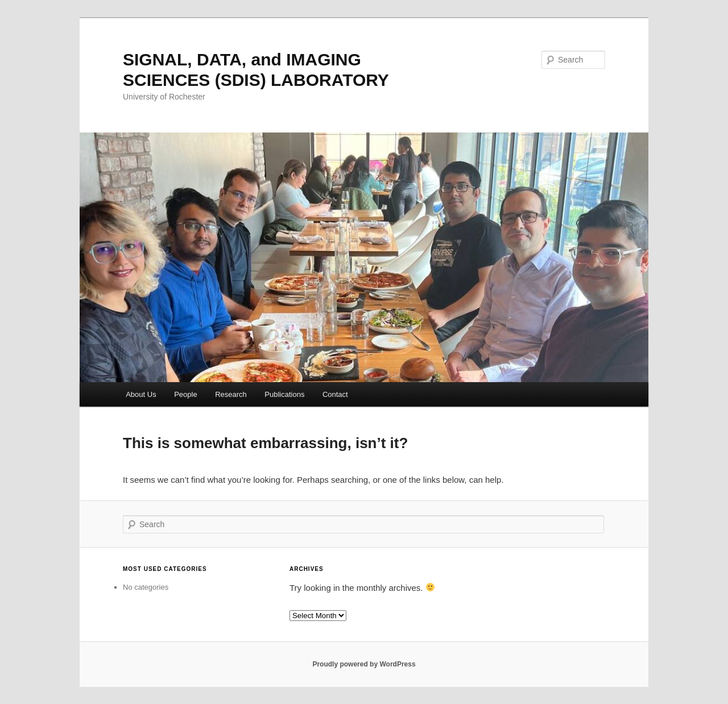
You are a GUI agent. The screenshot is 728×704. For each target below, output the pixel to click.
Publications (284, 394)
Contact (335, 394)
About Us (141, 394)
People (185, 394)
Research (231, 394)
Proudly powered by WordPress (364, 664)
